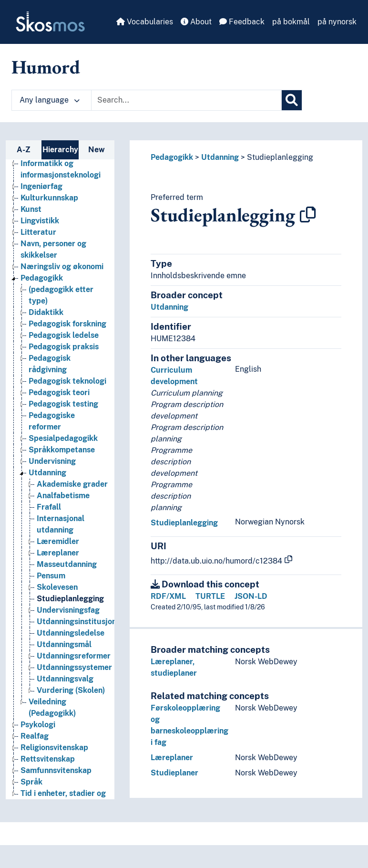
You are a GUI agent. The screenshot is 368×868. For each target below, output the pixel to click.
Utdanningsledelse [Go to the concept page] (71, 633)
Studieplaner (174, 773)
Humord (46, 67)
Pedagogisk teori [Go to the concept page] (59, 392)
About (196, 22)
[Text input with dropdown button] (186, 100)
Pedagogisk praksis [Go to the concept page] (64, 347)
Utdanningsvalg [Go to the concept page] (65, 679)
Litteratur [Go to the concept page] (38, 232)
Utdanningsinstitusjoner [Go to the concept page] (80, 622)
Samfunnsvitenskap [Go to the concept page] (56, 770)
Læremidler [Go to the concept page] (58, 541)
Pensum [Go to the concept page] (51, 576)
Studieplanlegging (280, 157)
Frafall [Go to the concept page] (49, 507)
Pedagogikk (172, 157)
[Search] (292, 100)
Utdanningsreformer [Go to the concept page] (74, 656)
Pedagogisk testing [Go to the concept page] (63, 404)
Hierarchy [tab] (60, 150)
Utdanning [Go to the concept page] (47, 473)
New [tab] (97, 150)
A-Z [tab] (24, 150)
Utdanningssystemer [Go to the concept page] (74, 667)
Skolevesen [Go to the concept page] (57, 587)
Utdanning (220, 157)
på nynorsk (337, 22)
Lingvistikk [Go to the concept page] (40, 221)
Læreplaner (172, 758)
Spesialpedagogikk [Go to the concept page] (63, 438)
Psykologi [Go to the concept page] (38, 725)
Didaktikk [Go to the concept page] (46, 312)
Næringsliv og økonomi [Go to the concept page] (62, 267)
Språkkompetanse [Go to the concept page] (62, 450)
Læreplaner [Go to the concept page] (58, 553)
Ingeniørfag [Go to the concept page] (41, 186)
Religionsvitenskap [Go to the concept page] (54, 748)
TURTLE (210, 596)
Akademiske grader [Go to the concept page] (72, 484)
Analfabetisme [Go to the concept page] (63, 496)
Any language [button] (50, 100)
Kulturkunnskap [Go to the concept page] (49, 198)
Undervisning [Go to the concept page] (52, 461)
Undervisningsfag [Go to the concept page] (68, 610)
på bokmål (291, 22)
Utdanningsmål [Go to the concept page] (64, 644)
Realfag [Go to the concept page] (35, 736)
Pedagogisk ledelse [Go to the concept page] (64, 335)
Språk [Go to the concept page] (31, 782)
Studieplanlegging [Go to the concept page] (70, 599)
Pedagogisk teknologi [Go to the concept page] (67, 381)
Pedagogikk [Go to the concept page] (42, 278)
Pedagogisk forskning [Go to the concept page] (67, 324)
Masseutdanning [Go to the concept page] (67, 564)
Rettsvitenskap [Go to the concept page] (48, 759)
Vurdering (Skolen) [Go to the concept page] (71, 690)
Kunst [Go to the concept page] (31, 209)
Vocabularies (145, 22)
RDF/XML (168, 596)
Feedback (242, 22)
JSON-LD (251, 596)
